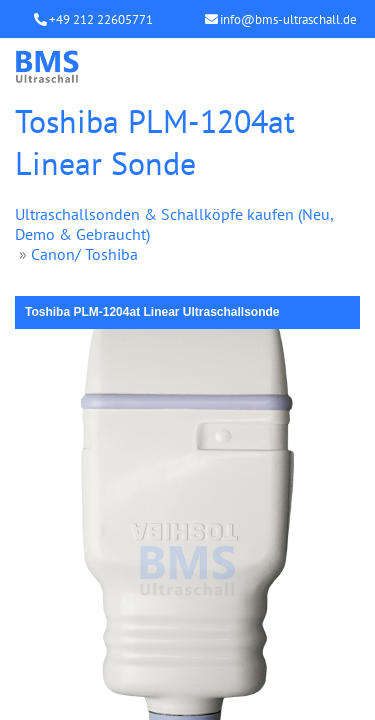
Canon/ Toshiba (84, 254)
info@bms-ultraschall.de (288, 19)
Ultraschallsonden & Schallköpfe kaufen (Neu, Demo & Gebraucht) (174, 224)
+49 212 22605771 (101, 19)
